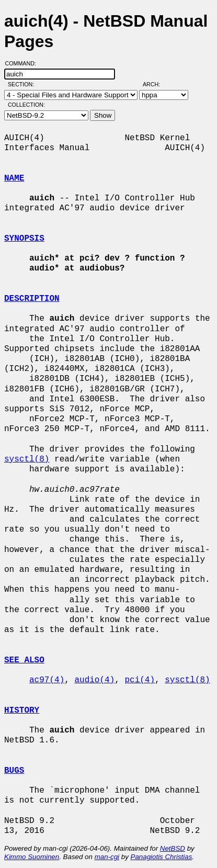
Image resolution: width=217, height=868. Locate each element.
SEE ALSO (24, 660)
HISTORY (22, 711)
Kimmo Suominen (32, 857)
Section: (23, 84)
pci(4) (140, 680)
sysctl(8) (27, 459)
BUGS (14, 771)
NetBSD (173, 848)
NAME (14, 178)
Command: (24, 63)
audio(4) (94, 680)
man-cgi (107, 857)
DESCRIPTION (32, 299)
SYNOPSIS (24, 239)
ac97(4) (47, 680)
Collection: (26, 105)
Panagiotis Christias (162, 857)
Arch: (156, 84)
